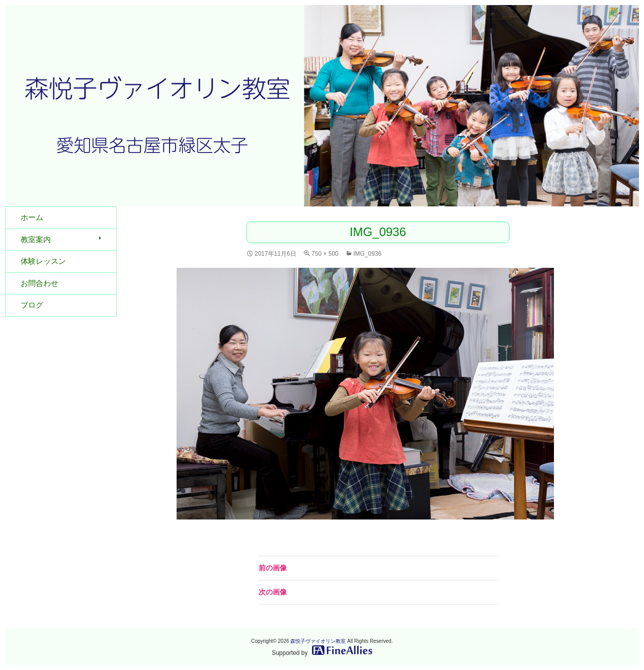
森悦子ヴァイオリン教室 (318, 641)
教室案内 (36, 239)
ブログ (32, 305)
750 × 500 (325, 254)
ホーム (32, 217)
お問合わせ (39, 283)
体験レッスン (43, 261)
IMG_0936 (367, 254)
